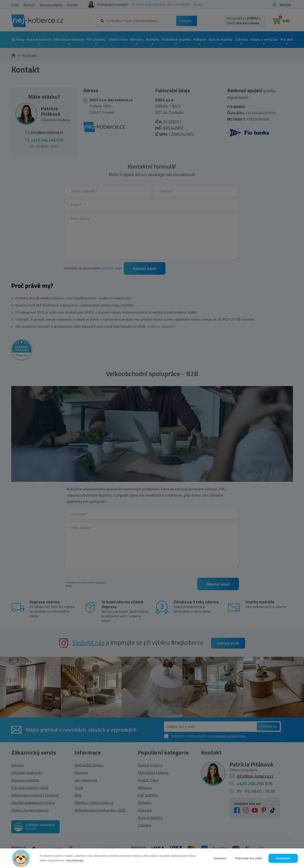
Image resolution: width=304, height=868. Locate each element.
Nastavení (220, 858)
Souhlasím (283, 858)
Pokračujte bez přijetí (249, 858)
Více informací (75, 860)
